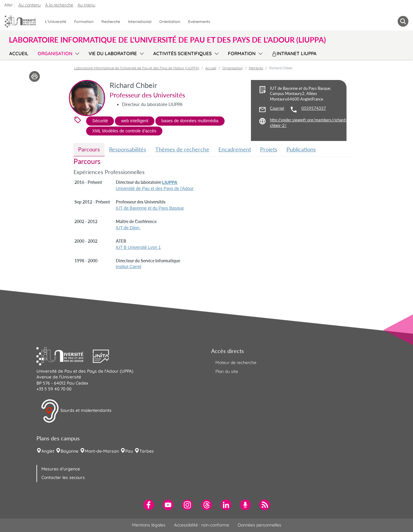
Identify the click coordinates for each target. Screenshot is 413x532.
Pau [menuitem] (129, 451)
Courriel (277, 108)
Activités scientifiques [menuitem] (182, 53)
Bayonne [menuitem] (70, 451)
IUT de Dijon (128, 228)
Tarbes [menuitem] (147, 451)
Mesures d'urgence (61, 469)
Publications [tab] (301, 149)
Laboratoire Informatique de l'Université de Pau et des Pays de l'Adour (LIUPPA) (137, 68)
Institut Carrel (129, 267)
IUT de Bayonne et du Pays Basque (150, 208)
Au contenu (30, 5)
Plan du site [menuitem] (227, 371)
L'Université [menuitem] (56, 21)
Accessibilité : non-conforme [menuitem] (202, 525)
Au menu (86, 5)
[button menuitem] (403, 21)
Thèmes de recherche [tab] (182, 149)
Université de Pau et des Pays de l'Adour (155, 188)
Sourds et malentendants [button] (76, 411)
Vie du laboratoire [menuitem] (113, 53)
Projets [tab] (269, 149)
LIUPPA (170, 182)
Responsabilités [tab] (128, 149)
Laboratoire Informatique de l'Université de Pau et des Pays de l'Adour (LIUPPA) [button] (167, 40)
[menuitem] (149, 505)
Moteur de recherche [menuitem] (236, 363)
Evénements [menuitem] (199, 21)
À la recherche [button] (59, 5)
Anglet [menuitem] (48, 451)
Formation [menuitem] (84, 21)
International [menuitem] (140, 21)
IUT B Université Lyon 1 (138, 247)
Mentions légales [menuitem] (149, 525)
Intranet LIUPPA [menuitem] (294, 53)
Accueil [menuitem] (19, 53)
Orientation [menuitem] (170, 21)
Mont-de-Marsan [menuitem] (102, 451)
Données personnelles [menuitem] (260, 525)
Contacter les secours (63, 477)
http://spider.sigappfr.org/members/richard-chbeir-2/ (308, 123)
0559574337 (314, 108)
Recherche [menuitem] (111, 21)
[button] (65, 355)
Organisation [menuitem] (55, 53)
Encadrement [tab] (235, 149)
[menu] (76, 53)
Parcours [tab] (89, 149)
